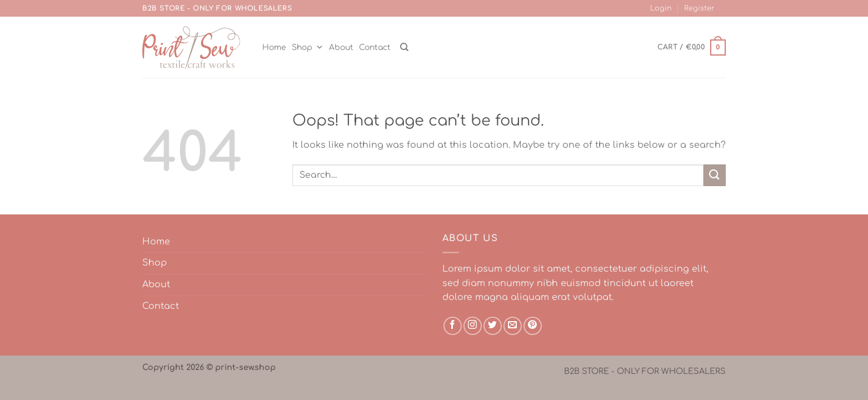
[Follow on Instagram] (473, 326)
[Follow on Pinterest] (533, 326)
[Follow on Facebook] (453, 326)
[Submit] (715, 175)
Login (661, 8)
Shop (308, 47)
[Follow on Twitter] (493, 326)
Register (699, 8)
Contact (375, 47)
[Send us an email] (513, 326)
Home (274, 47)
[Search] (404, 47)
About (341, 47)
